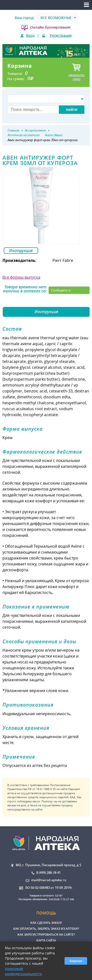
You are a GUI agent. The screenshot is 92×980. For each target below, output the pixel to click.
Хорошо (76, 961)
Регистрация (61, 35)
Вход (30, 35)
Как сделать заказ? (46, 923)
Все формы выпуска (21, 277)
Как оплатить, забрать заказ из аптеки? (46, 929)
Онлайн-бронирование (50, 27)
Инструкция (21, 251)
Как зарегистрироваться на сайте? (46, 935)
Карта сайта (46, 940)
